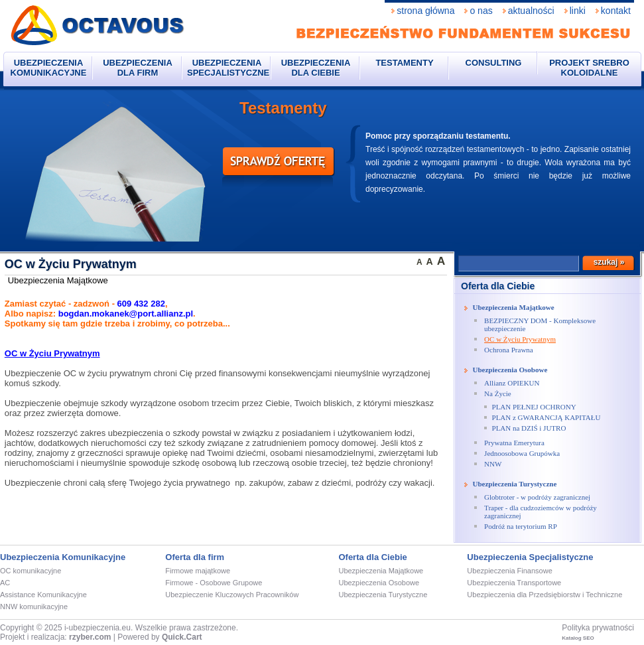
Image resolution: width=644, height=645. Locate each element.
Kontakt (616, 11)
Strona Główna (425, 11)
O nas (481, 11)
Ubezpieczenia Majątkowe (514, 307)
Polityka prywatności (598, 628)
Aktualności (531, 11)
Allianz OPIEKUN (512, 383)
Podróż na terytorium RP (521, 526)
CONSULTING (494, 63)
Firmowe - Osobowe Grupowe (214, 583)
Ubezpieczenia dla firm (138, 68)
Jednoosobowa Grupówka (522, 453)
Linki (578, 11)
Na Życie (498, 394)
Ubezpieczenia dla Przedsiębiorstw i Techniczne (545, 595)
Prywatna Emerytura (514, 443)
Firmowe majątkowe (198, 571)
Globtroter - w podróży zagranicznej (537, 497)
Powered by (160, 637)
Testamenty (404, 63)
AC (5, 583)
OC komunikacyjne (31, 571)
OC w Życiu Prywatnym (520, 339)
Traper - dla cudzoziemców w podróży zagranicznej (541, 512)
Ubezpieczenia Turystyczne (515, 484)
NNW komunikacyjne (34, 607)
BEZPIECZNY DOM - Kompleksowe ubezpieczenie (540, 324)
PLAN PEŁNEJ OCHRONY (534, 407)
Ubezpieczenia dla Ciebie (316, 68)
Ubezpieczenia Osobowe (510, 370)
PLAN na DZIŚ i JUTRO (529, 428)
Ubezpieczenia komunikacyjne (49, 68)
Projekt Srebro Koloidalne (589, 68)
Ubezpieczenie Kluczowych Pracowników (232, 595)
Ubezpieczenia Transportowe (514, 583)
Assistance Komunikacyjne (43, 595)
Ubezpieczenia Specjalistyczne (228, 68)
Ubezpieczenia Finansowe (509, 571)
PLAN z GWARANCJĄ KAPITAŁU (547, 417)
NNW (493, 464)
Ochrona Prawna (509, 350)
